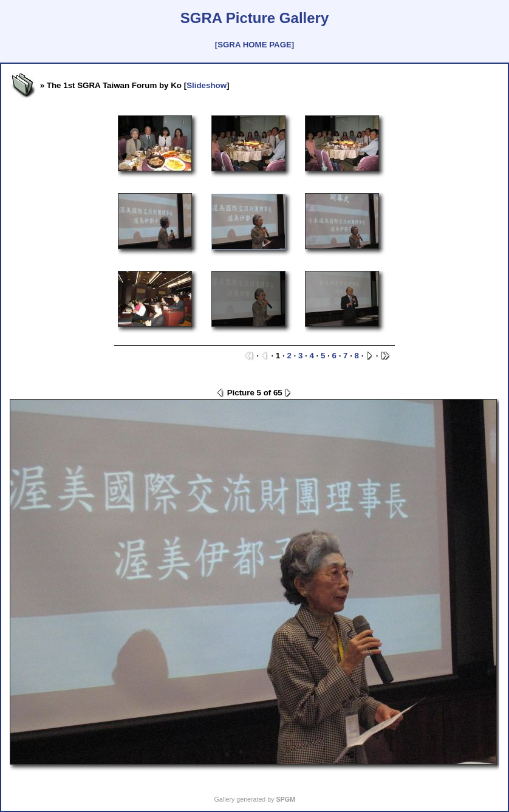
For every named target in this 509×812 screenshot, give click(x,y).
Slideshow (207, 85)
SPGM (285, 799)
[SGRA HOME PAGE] (254, 45)
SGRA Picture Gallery (255, 18)
